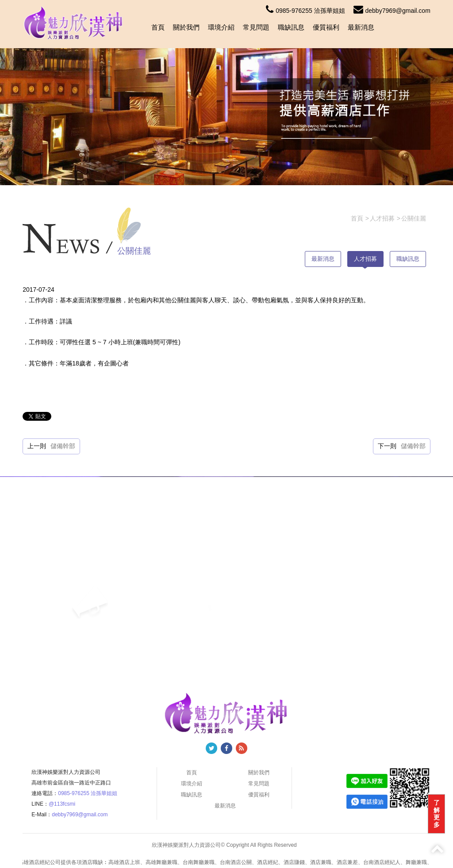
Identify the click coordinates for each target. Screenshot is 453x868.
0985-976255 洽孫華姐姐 (305, 11)
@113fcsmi (62, 804)
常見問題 (256, 27)
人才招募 (365, 259)
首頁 (158, 27)
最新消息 (361, 27)
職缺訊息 (291, 27)
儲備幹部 (63, 446)
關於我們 (186, 27)
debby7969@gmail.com (392, 11)
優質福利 (326, 27)
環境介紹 (221, 27)
